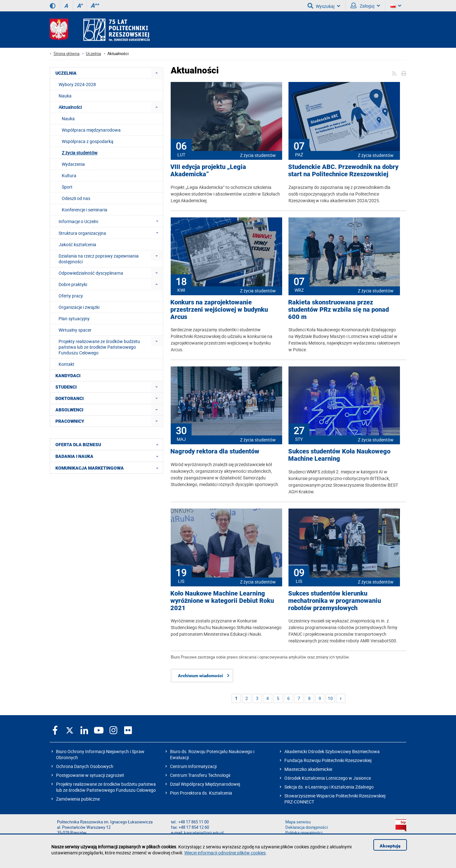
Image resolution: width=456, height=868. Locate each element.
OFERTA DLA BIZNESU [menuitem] (109, 444)
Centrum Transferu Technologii (200, 775)
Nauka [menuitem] (65, 96)
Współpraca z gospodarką (88, 141)
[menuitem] (157, 73)
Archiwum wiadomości (200, 676)
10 (330, 698)
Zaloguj (365, 6)
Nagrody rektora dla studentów (215, 451)
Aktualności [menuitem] (70, 107)
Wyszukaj (324, 6)
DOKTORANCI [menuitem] (70, 398)
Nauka (68, 119)
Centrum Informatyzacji (193, 766)
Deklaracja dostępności (307, 827)
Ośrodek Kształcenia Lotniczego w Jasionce (328, 778)
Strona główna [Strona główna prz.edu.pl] (66, 54)
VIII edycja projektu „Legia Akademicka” (208, 171)
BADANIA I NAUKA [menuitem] (109, 456)
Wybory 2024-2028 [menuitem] (77, 84)
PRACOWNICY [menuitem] (70, 421)
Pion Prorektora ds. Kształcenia (201, 793)
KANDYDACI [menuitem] (68, 376)
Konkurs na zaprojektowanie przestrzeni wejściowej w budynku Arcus (219, 310)
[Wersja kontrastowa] (53, 6)
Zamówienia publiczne (78, 799)
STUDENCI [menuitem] (66, 387)
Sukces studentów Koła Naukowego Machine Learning (339, 455)
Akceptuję (390, 846)
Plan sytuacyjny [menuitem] (74, 318)
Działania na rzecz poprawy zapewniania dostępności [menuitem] (99, 259)
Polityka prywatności (304, 833)
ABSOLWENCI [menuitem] (69, 410)
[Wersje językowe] (396, 6)
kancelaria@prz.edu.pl (204, 833)
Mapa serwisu (298, 822)
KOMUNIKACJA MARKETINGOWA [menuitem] (109, 468)
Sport (67, 187)
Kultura (69, 175)
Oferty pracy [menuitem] (71, 296)
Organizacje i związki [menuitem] (79, 307)
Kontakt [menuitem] (66, 364)
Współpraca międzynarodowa (91, 130)
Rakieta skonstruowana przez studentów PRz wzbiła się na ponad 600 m (339, 310)
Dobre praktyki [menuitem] (73, 284)
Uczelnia (93, 54)
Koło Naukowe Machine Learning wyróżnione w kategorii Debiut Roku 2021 (222, 601)
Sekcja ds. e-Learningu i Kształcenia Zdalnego (329, 787)
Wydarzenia (73, 164)
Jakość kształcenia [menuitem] (77, 244)
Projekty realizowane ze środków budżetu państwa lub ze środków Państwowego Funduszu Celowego (106, 787)
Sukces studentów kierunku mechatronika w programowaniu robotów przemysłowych (335, 601)
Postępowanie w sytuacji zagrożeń (90, 775)
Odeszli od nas (76, 198)
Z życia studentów (258, 155)
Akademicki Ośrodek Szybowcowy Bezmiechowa (332, 751)
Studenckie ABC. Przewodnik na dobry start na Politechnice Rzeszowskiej (343, 171)
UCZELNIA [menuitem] (66, 73)
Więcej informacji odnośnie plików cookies (225, 853)
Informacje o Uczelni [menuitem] (110, 221)
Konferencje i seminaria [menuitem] (85, 210)
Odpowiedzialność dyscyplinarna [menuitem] (91, 273)
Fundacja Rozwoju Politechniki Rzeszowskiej (328, 760)
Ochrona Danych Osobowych (85, 766)
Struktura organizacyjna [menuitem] (110, 233)
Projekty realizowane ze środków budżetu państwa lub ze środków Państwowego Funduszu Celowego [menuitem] (99, 347)
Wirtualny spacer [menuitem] (75, 330)
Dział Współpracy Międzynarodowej (205, 784)
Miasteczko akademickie (308, 769)
